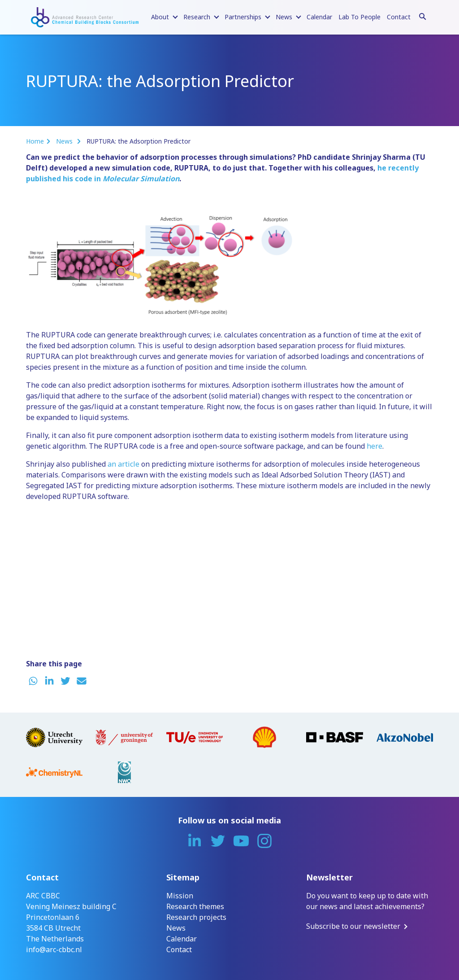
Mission (180, 896)
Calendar (319, 17)
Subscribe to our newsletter (353, 926)
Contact (399, 17)
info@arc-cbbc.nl (54, 949)
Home (35, 141)
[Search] (423, 15)
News (65, 141)
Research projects (196, 917)
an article (123, 464)
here (375, 446)
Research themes (195, 906)
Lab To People (359, 17)
